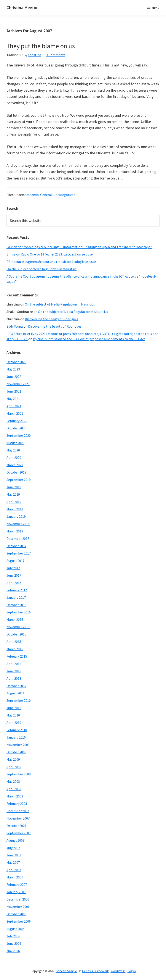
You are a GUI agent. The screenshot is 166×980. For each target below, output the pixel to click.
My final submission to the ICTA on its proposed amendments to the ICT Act (89, 339)
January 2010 (16, 737)
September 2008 (19, 774)
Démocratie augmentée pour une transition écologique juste (51, 262)
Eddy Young (15, 326)
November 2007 (18, 818)
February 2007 (17, 885)
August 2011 (15, 693)
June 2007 (14, 855)
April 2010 (14, 723)
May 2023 (13, 369)
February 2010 (17, 730)
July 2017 (13, 568)
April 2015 (14, 642)
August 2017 (15, 561)
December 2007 (18, 811)
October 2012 (16, 686)
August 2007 (15, 840)
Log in (132, 971)
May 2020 (13, 450)
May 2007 (13, 862)
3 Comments (56, 55)
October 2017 (16, 546)
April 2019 (14, 502)
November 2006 (18, 907)
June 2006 (14, 943)
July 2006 (13, 936)
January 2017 (16, 597)
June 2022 (14, 377)
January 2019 (16, 516)
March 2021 (15, 413)
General (46, 195)
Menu (156, 8)
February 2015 (17, 656)
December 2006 (18, 899)
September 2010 (19, 700)
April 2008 (14, 789)
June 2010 (14, 708)
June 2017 (14, 575)
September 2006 (19, 921)
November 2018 (18, 524)
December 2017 (18, 539)
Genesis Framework (95, 971)
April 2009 (14, 767)
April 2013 (14, 678)
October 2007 (16, 826)
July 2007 (13, 848)
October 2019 (16, 472)
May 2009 (13, 759)
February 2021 (17, 421)
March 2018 (15, 531)
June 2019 (14, 487)
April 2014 (14, 664)
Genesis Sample (66, 971)
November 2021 (18, 384)
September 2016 (19, 612)
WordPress (118, 971)
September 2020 (19, 435)
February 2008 (17, 804)
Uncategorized (64, 195)
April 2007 (14, 870)
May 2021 (13, 399)
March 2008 (15, 796)
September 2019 (19, 480)
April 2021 (14, 406)
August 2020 (15, 443)
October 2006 (16, 914)
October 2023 (16, 362)
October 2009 (16, 752)
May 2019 (13, 494)
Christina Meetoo (22, 7)
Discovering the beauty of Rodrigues (52, 319)
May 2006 (13, 951)
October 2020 (16, 428)
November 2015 (18, 627)
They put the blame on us (41, 46)
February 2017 (17, 590)
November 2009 (18, 745)
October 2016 (16, 605)
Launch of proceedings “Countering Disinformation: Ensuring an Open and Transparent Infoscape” (79, 247)
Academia (32, 195)
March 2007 (15, 877)
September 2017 (19, 553)
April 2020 (14, 458)
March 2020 (15, 465)
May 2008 (13, 781)
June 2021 (14, 391)
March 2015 (15, 649)
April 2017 (14, 583)
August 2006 (15, 929)
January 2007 (16, 892)
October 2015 (16, 634)
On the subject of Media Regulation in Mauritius (41, 269)
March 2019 (15, 509)
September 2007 (19, 833)
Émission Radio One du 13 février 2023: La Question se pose (50, 254)
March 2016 (15, 619)
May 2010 (13, 715)
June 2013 (14, 671)
